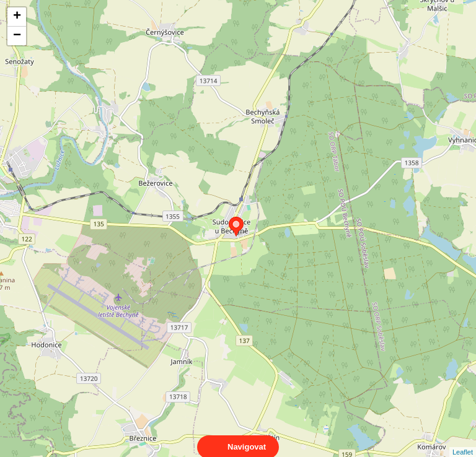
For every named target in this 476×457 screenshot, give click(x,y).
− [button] (17, 36)
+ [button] (17, 17)
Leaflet (463, 441)
